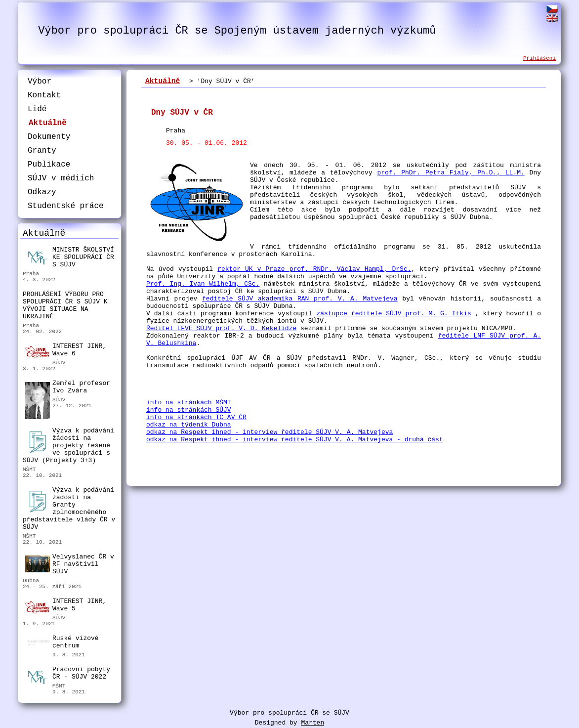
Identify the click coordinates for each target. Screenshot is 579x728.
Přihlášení (539, 58)
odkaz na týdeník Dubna (189, 425)
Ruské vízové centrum (62, 643)
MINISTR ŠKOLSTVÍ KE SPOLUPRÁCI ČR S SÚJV (70, 257)
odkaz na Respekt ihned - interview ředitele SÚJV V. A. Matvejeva (269, 432)
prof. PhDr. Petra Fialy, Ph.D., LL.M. (451, 173)
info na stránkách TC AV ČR (196, 417)
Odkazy (42, 192)
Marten (312, 723)
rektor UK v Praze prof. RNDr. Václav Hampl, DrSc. (314, 269)
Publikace (49, 165)
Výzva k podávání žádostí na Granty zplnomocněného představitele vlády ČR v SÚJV (69, 509)
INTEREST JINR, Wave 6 (66, 350)
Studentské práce (66, 206)
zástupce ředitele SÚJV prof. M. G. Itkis (393, 314)
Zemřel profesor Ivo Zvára (68, 388)
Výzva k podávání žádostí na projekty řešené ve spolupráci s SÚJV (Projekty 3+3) (68, 446)
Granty (42, 151)
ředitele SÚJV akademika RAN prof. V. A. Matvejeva (300, 299)
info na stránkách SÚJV (189, 410)
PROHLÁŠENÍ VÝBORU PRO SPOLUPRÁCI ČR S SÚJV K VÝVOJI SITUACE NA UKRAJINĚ (65, 305)
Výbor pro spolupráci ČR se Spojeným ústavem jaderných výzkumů (237, 31)
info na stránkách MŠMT (189, 403)
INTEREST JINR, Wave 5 (66, 605)
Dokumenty (49, 137)
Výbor (40, 82)
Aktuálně (48, 123)
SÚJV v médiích (61, 178)
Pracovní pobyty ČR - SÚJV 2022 (68, 674)
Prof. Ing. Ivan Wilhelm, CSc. (203, 284)
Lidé (37, 109)
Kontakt (44, 95)
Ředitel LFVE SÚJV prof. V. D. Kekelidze (221, 328)
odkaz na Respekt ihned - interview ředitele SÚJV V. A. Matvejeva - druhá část (295, 440)
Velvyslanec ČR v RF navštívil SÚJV (70, 564)
